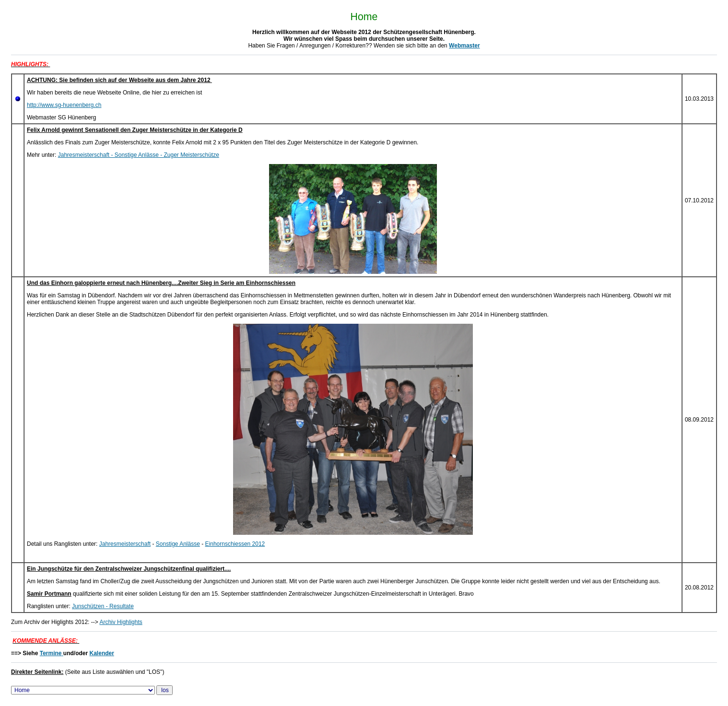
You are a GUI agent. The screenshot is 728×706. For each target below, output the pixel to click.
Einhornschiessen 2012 (235, 544)
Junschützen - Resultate (103, 606)
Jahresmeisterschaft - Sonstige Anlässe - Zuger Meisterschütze (139, 155)
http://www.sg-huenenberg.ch (64, 105)
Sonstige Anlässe (178, 544)
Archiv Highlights (121, 622)
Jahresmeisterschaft (125, 544)
